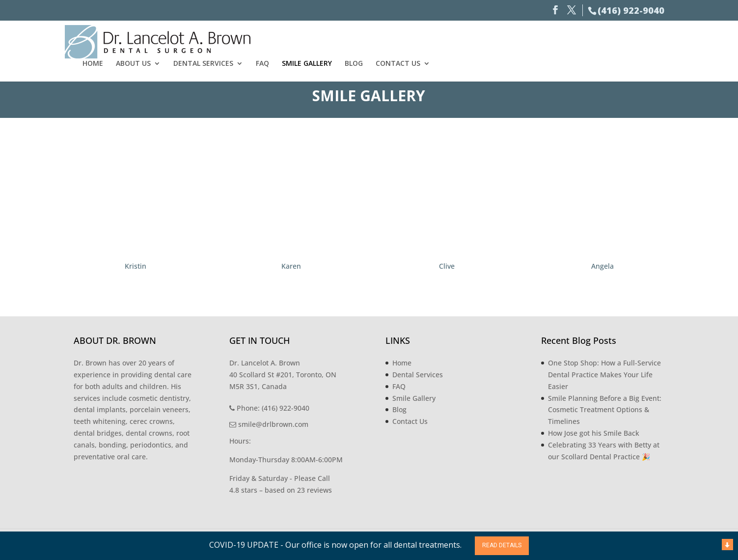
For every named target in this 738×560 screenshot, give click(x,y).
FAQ (506, 40)
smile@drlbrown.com (269, 424)
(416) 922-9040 (631, 10)
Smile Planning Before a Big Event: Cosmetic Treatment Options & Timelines (605, 410)
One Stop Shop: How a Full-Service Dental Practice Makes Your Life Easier (604, 375)
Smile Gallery (550, 40)
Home (336, 40)
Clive (447, 266)
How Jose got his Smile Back (594, 433)
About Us (377, 40)
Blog (597, 40)
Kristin (136, 266)
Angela (602, 266)
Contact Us (642, 40)
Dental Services (447, 40)
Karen (291, 266)
